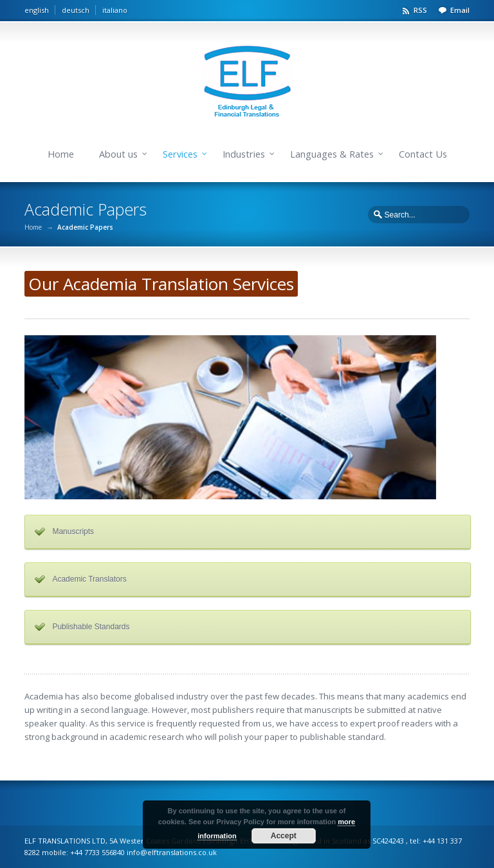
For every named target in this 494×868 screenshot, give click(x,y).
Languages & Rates (332, 154)
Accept (284, 836)
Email (460, 10)
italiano (115, 10)
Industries (244, 154)
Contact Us (423, 154)
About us (118, 154)
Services (180, 154)
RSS (420, 10)
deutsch (76, 10)
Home (61, 154)
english (37, 10)
